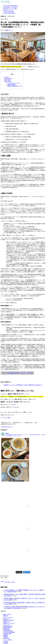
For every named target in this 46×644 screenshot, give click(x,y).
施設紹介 (6, 549)
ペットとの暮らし (8, 573)
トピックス (8, 10)
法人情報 (9, 12)
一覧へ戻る (7, 515)
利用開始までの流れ (9, 554)
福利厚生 (6, 577)
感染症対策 (6, 572)
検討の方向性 (8, 81)
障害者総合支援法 (8, 560)
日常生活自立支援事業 (9, 566)
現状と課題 (7, 80)
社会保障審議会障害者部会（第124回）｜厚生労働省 (20, 373)
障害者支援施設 (11, 84)
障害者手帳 (6, 563)
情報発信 (6, 570)
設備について (7, 552)
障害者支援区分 (7, 561)
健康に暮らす (11, 6)
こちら (15, 405)
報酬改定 (6, 569)
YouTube (5, 575)
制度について (9, 30)
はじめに (7, 77)
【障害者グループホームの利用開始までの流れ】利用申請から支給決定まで (23, 385)
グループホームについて (14, 83)
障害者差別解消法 (8, 564)
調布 (5, 580)
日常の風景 (6, 579)
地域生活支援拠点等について (15, 86)
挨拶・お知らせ (7, 548)
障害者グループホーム (9, 557)
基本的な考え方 (9, 78)
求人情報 (6, 576)
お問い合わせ (9, 13)
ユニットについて (8, 551)
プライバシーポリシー (9, 611)
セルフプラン (7, 558)
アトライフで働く (10, 9)
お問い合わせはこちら (7, 427)
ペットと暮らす (10, 7)
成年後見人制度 (7, 567)
